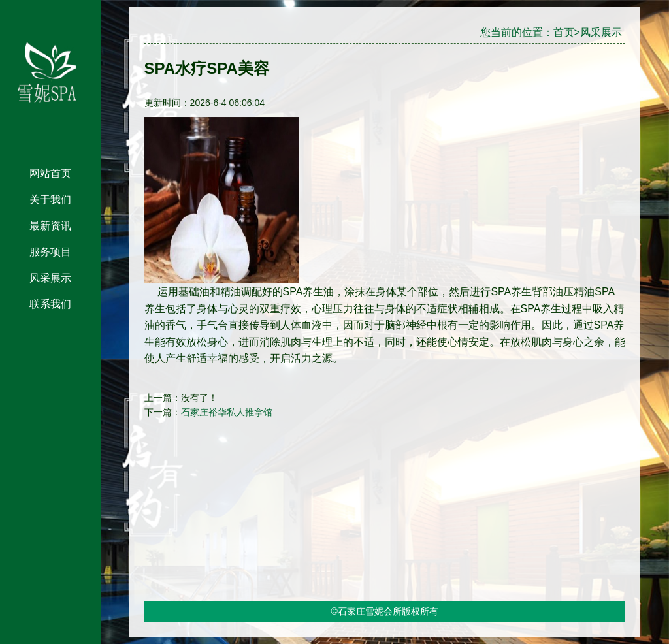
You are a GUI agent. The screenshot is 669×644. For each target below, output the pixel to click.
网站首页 (50, 173)
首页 (564, 32)
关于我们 (50, 200)
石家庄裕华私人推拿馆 (227, 412)
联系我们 (50, 304)
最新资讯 (50, 226)
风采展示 (50, 278)
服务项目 (50, 252)
